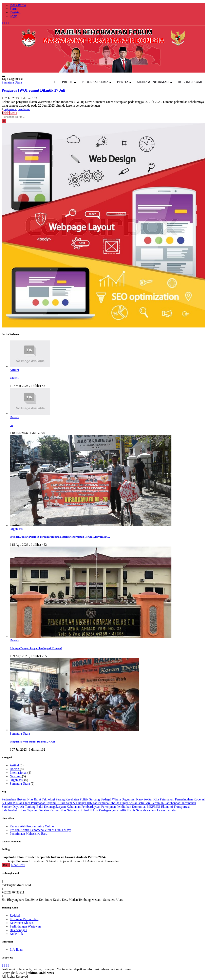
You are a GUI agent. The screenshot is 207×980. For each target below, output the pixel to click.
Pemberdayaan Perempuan (99, 807)
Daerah (15, 769)
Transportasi (182, 807)
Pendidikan (124, 807)
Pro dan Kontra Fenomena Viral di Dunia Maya (40, 830)
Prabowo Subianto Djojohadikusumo (56, 861)
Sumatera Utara (20, 784)
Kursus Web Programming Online (32, 826)
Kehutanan (74, 807)
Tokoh (94, 810)
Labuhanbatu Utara (14, 810)
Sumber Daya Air (13, 807)
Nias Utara (24, 803)
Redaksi (15, 915)
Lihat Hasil (18, 865)
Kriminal (84, 810)
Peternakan (167, 799)
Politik (85, 799)
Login (14, 16)
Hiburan (93, 803)
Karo (140, 799)
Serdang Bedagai (101, 799)
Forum (14, 9)
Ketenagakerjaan (55, 807)
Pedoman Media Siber (24, 919)
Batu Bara (145, 803)
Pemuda (104, 803)
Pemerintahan (184, 799)
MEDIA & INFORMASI (153, 82)
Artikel (15, 765)
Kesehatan (73, 799)
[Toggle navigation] (3, 76)
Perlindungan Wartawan (25, 926)
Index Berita (18, 5)
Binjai (124, 803)
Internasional (19, 773)
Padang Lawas (156, 810)
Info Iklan (16, 950)
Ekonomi (167, 807)
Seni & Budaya (77, 803)
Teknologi (49, 799)
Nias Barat (35, 799)
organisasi (10, 109)
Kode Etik (16, 934)
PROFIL (68, 82)
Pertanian (158, 803)
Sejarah (141, 810)
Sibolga (115, 803)
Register (15, 12)
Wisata (117, 799)
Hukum (22, 799)
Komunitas (139, 807)
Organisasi (17, 780)
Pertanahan (9, 799)
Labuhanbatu (173, 803)
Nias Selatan (69, 810)
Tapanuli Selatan (39, 810)
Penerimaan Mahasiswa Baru (29, 834)
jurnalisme (23, 109)
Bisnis (132, 810)
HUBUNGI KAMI (190, 82)
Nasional (16, 776)
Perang (60, 799)
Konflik (122, 810)
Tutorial (171, 810)
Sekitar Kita (152, 799)
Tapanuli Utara (56, 803)
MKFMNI (154, 807)
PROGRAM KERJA (95, 82)
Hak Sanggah (18, 930)
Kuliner (55, 810)
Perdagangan (108, 810)
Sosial (133, 803)
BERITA (123, 82)
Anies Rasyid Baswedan (101, 861)
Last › (13, 113)
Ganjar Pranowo (16, 861)
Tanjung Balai (35, 807)
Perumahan (39, 803)
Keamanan (189, 803)
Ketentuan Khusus (22, 923)
